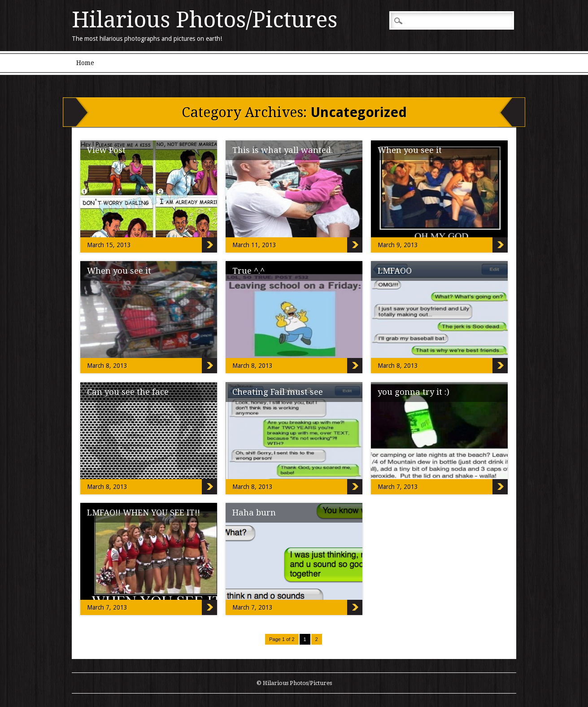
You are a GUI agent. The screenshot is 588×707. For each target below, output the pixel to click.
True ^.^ (248, 271)
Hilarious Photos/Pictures (205, 20)
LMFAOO (395, 271)
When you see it (410, 150)
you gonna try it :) (414, 392)
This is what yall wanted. (283, 150)
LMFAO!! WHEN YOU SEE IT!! (144, 513)
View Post (106, 150)
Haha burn (254, 513)
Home (85, 63)
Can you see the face (128, 392)
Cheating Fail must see (278, 392)
